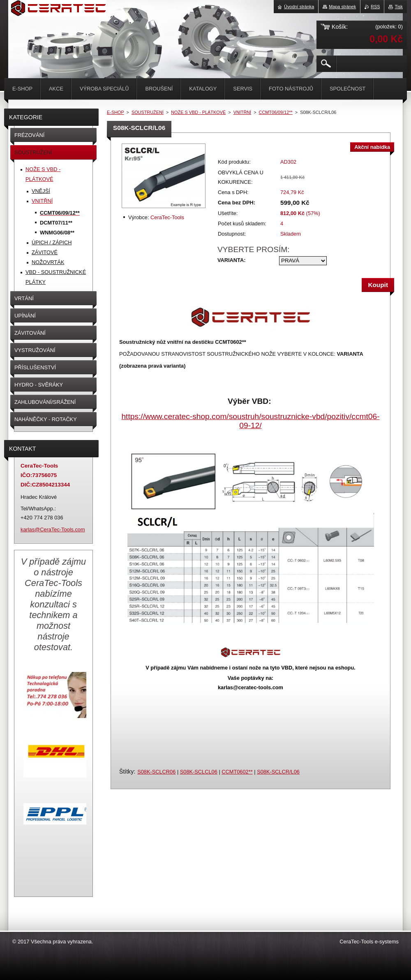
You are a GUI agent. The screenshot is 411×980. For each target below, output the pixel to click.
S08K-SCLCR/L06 (278, 772)
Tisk (399, 7)
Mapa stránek (342, 7)
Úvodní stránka (299, 7)
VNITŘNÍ (242, 112)
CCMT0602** (237, 772)
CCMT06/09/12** (276, 112)
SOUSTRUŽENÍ (148, 112)
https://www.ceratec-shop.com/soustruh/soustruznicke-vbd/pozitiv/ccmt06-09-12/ (250, 421)
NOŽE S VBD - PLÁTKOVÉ (198, 112)
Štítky (126, 771)
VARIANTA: (231, 260)
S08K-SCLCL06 (199, 772)
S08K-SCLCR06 (156, 772)
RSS (375, 7)
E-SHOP (115, 112)
